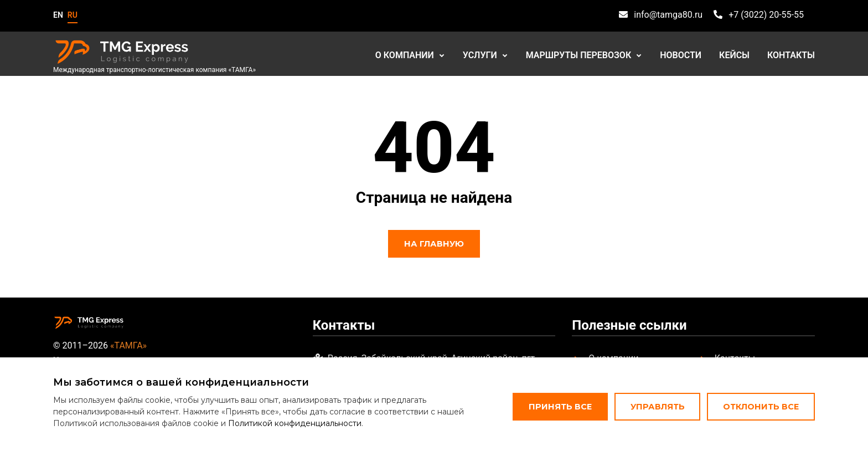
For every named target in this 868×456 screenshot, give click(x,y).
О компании (405, 55)
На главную (434, 244)
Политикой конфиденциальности (295, 423)
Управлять (658, 407)
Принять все (560, 407)
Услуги (480, 55)
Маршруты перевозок (579, 55)
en (58, 15)
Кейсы (734, 55)
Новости (681, 55)
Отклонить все (761, 407)
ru (73, 15)
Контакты (791, 55)
